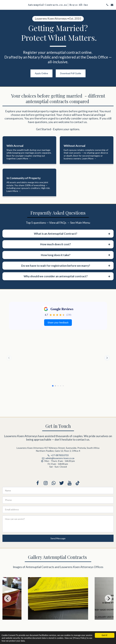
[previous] (8, 621)
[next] (108, 621)
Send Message (58, 561)
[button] (4, 5)
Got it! (105, 635)
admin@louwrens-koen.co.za (58, 481)
